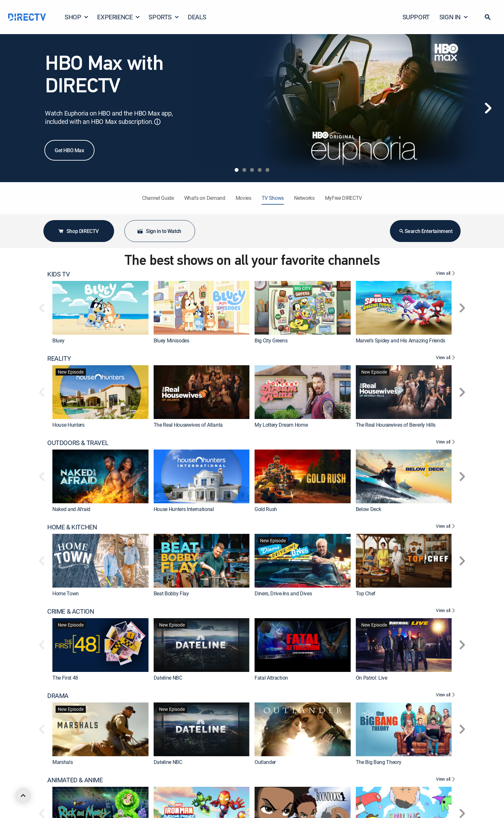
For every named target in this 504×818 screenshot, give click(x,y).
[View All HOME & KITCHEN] (446, 527)
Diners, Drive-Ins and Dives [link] (283, 593)
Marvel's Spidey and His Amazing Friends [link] (401, 340)
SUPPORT (416, 17)
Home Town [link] (66, 593)
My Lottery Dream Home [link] (281, 425)
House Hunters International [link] (184, 509)
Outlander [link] (265, 762)
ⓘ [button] (157, 122)
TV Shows (273, 198)
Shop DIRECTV (78, 231)
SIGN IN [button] (454, 17)
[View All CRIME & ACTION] (446, 611)
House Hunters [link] (68, 425)
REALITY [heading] (59, 358)
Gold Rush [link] (266, 509)
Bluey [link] (58, 340)
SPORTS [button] (164, 17)
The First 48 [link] (65, 678)
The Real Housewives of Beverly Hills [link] (396, 425)
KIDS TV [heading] (59, 274)
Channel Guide (158, 198)
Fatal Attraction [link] (271, 678)
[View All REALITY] (446, 358)
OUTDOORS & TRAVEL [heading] (78, 443)
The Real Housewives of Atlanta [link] (188, 425)
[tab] (237, 170)
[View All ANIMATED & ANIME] (446, 780)
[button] (488, 17)
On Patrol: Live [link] (372, 678)
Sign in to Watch (159, 231)
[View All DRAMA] (446, 696)
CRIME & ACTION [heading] (71, 611)
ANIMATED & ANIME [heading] (75, 780)
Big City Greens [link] (271, 340)
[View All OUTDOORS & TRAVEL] (446, 443)
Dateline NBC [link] (168, 678)
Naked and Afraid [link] (71, 509)
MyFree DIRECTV (344, 198)
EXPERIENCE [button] (119, 17)
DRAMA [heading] (58, 696)
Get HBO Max (69, 150)
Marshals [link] (63, 762)
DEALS (197, 17)
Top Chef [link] (366, 593)
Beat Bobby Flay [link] (171, 593)
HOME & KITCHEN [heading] (72, 527)
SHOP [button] (77, 17)
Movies (243, 198)
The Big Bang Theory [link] (379, 762)
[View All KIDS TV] (446, 274)
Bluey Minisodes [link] (171, 340)
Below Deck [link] (369, 509)
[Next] (488, 108)
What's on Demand (205, 198)
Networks (304, 198)
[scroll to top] (23, 795)
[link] (100, 308)
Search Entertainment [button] (425, 231)
